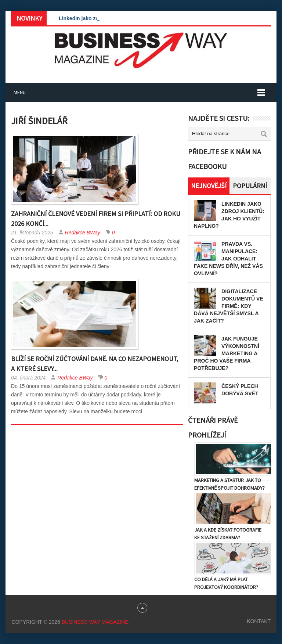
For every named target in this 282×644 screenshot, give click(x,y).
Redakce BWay (83, 233)
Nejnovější (209, 186)
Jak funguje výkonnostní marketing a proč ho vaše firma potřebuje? (227, 353)
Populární (250, 186)
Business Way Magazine (95, 622)
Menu (20, 92)
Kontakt (259, 621)
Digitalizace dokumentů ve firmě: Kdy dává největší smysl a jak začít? (229, 306)
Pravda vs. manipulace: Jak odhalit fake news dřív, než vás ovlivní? (228, 259)
